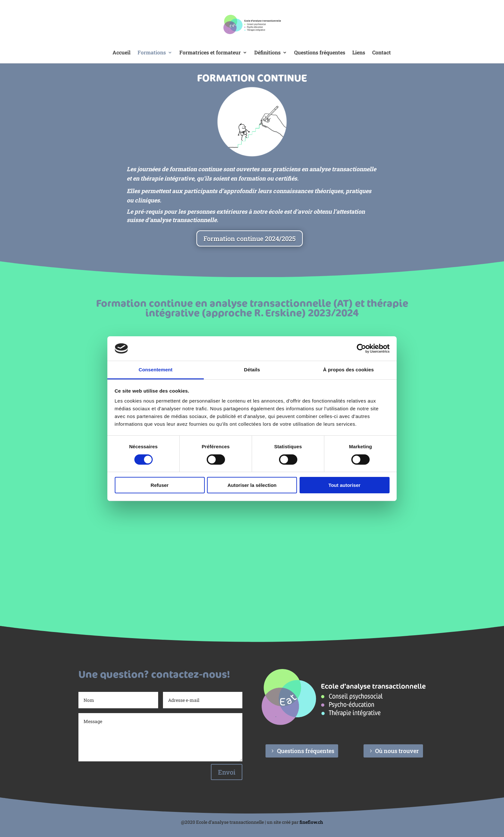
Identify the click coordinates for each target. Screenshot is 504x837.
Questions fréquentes (320, 53)
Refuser (160, 485)
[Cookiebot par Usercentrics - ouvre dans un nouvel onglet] (361, 349)
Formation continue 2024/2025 (250, 238)
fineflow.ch (311, 822)
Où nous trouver (397, 751)
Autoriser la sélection (252, 485)
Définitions (267, 53)
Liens (359, 53)
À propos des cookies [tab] (348, 370)
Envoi (227, 772)
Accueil (122, 53)
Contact (382, 53)
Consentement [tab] (155, 370)
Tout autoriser (345, 485)
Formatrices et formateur (210, 53)
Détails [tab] (252, 370)
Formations (152, 53)
